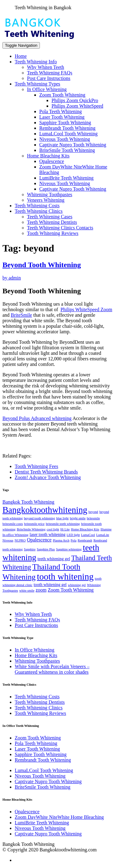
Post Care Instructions (49, 78)
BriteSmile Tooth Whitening (67, 150)
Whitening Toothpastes (50, 194)
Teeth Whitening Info (36, 62)
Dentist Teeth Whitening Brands (46, 472)
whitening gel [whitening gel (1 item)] (77, 585)
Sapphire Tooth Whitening (65, 123)
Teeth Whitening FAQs (50, 73)
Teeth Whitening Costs (37, 206)
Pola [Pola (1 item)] (73, 540)
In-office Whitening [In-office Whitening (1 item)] (15, 535)
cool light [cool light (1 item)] (53, 529)
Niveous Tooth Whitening (65, 139)
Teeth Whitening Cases (50, 217)
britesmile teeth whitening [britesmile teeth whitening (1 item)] (63, 524)
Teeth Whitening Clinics (39, 211)
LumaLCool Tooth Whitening (68, 134)
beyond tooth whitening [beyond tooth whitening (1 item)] (39, 518)
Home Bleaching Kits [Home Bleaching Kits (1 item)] (85, 529)
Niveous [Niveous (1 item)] (8, 540)
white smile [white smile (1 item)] (27, 591)
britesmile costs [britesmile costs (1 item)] (13, 524)
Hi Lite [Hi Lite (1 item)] (65, 529)
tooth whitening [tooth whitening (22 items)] (65, 577)
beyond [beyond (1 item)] (93, 512)
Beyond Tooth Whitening (42, 265)
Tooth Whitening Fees (36, 466)
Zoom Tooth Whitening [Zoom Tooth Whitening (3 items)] (71, 590)
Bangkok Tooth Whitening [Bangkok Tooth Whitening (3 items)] (28, 502)
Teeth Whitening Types (37, 84)
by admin (12, 278)
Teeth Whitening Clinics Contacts (60, 228)
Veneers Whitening (46, 200)
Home (21, 56)
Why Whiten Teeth (46, 67)
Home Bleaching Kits (48, 156)
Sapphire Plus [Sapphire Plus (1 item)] (46, 549)
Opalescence (52, 161)
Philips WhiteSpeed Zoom (86, 309)
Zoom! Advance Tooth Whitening (48, 477)
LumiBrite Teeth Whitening (66, 178)
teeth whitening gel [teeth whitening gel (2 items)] (54, 559)
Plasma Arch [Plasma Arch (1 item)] (61, 540)
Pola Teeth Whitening (61, 111)
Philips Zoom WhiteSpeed (77, 106)
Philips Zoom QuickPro (75, 100)
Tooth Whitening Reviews (53, 233)
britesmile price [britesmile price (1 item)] (34, 524)
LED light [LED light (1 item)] (73, 535)
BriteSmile (21, 315)
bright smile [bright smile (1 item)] (78, 518)
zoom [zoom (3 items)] (41, 590)
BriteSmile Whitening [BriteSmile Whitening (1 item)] (31, 529)
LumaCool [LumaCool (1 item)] (88, 535)
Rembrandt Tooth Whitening (67, 128)
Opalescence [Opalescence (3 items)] (39, 540)
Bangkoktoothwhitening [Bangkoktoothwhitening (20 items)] (45, 510)
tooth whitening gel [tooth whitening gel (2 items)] (50, 585)
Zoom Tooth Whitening (62, 95)
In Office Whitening (47, 89)
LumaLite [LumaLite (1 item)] (103, 535)
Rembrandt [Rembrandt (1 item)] (85, 540)
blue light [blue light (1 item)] (62, 518)
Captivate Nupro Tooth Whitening (73, 145)
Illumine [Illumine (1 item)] (106, 529)
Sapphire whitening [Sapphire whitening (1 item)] (69, 549)
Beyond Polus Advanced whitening (37, 418)
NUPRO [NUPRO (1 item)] (20, 540)
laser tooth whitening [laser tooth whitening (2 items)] (48, 535)
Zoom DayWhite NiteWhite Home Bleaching (59, 817)
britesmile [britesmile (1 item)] (93, 518)
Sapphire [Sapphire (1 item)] (30, 549)
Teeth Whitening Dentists (52, 222)
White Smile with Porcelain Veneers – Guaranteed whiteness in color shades (52, 669)
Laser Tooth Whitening (62, 117)
